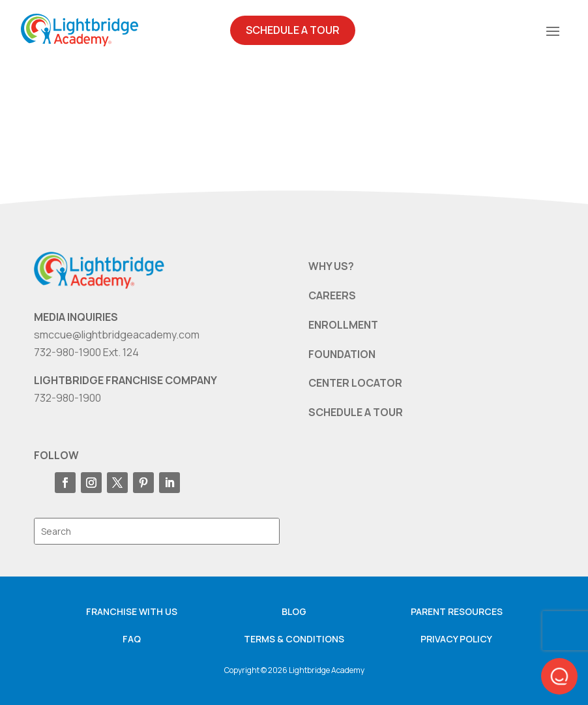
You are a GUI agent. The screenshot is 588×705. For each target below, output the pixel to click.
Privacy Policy (456, 639)
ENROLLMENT (343, 325)
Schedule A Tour (293, 30)
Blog (294, 611)
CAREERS (332, 295)
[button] (559, 676)
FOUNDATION (342, 354)
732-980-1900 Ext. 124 (86, 352)
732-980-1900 (67, 398)
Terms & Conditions (294, 639)
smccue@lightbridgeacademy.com (117, 335)
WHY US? (331, 266)
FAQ (132, 639)
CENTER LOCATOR (355, 383)
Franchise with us (132, 611)
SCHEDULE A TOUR (356, 412)
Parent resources (457, 611)
